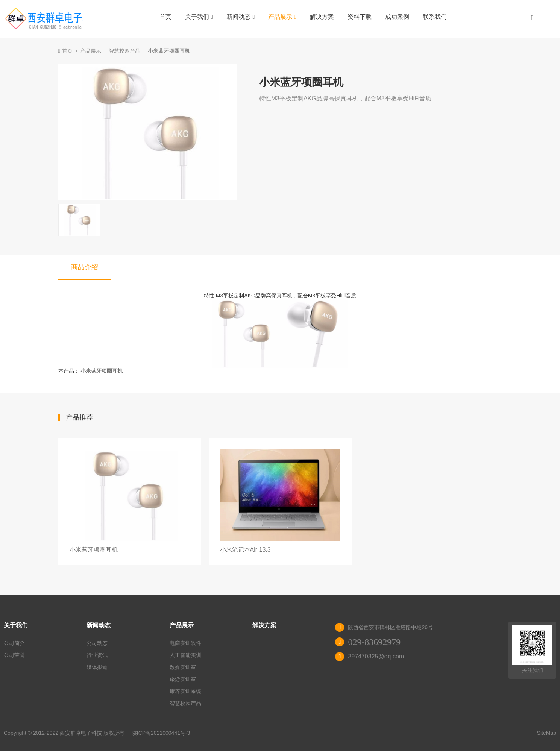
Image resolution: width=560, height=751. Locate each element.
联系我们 (435, 17)
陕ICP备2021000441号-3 (161, 733)
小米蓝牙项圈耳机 (169, 51)
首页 (165, 17)
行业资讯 (97, 655)
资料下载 (360, 17)
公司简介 (14, 643)
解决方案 (322, 17)
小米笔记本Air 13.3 (245, 550)
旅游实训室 (183, 679)
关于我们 (199, 17)
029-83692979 (374, 642)
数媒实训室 (183, 667)
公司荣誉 (14, 655)
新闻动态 (241, 17)
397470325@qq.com (376, 656)
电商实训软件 (185, 643)
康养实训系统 (185, 691)
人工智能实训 (185, 655)
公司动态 (97, 643)
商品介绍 (85, 267)
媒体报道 (97, 667)
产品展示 (282, 17)
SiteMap (547, 733)
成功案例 (397, 17)
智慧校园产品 (124, 51)
